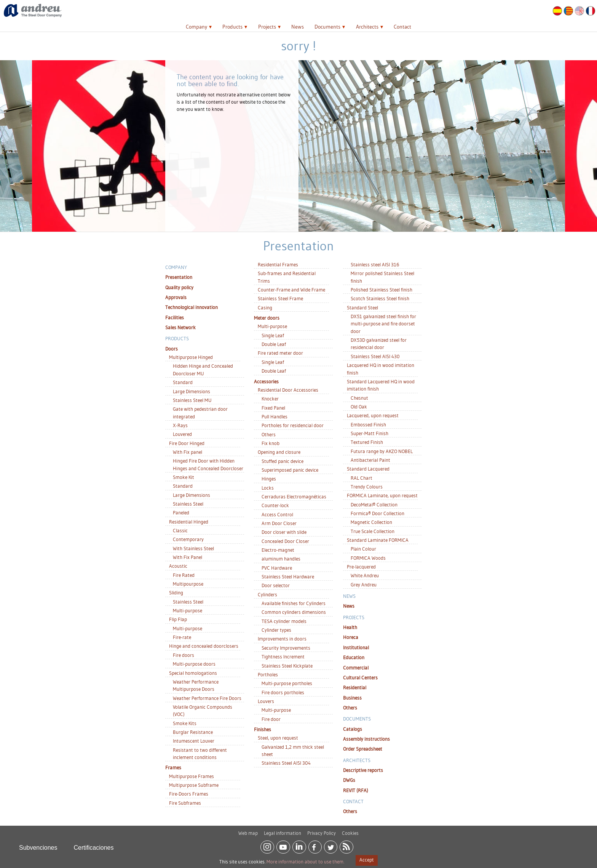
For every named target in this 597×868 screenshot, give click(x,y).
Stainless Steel (188, 504)
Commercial (356, 668)
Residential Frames (278, 264)
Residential (355, 687)
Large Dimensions (192, 391)
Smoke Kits (185, 723)
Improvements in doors (282, 639)
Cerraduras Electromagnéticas (294, 496)
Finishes (263, 729)
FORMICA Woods (368, 558)
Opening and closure (279, 452)
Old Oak (359, 407)
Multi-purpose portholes (287, 683)
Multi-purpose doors (194, 664)
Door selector (276, 585)
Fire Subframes (185, 803)
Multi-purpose (188, 610)
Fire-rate (182, 637)
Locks (268, 488)
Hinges (269, 479)
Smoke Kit (184, 477)
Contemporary (188, 539)
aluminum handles (281, 559)
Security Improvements (286, 648)
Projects (267, 27)
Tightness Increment (283, 657)
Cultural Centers (360, 677)
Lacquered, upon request (373, 415)
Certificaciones (94, 845)
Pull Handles (275, 416)
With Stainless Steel (193, 548)
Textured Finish (367, 442)
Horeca (351, 637)
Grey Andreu (364, 585)
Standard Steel (362, 307)
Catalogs (353, 729)
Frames (173, 767)
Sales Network (180, 327)
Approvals (176, 297)
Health (350, 627)
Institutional (356, 647)
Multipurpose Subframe (194, 785)
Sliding (176, 593)
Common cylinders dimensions (294, 612)
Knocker (270, 399)
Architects (367, 27)
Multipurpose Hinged (191, 357)
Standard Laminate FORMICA (378, 540)
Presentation (179, 277)
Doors (172, 349)
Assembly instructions (366, 739)
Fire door (271, 719)
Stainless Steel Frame (280, 298)
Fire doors (184, 655)
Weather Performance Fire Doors (207, 698)
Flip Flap (178, 619)
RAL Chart (362, 478)
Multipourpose (188, 584)
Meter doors (267, 318)
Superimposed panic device (290, 470)
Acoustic (178, 566)
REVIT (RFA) (356, 790)
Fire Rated (184, 575)
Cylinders (267, 594)
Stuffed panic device (283, 461)
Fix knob (271, 443)
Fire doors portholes (283, 692)
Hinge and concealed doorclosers (204, 646)
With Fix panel (188, 452)
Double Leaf (274, 344)
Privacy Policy (322, 830)
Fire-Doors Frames (189, 794)
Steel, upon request (278, 738)
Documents (327, 27)
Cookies (350, 830)
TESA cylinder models (284, 621)
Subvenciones (38, 845)
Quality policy (179, 287)
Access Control (277, 514)
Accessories (266, 381)
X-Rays (180, 425)
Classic (180, 530)
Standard (183, 382)
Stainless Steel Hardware (288, 577)
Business (352, 698)
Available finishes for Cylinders (294, 603)
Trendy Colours (367, 487)
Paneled (181, 512)
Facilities (175, 317)
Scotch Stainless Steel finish (380, 298)
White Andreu (365, 575)
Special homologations (193, 673)
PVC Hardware (277, 568)
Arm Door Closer (279, 523)
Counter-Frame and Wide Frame (291, 290)
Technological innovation (192, 307)
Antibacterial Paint (370, 460)
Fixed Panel (273, 408)
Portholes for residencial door (293, 425)
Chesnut (359, 398)
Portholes (268, 674)
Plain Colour (363, 549)
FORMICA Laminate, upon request (382, 495)
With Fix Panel (188, 557)
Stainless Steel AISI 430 (375, 356)
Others (269, 434)
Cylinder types (276, 630)
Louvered (182, 434)
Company (196, 27)
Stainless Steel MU (192, 400)
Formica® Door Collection (378, 513)
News (298, 27)
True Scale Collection (373, 531)
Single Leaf (273, 335)
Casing (265, 307)
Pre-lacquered (361, 567)
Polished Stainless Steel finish (382, 290)
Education (354, 657)
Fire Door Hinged (187, 443)
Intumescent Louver (194, 741)
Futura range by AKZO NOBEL (382, 451)
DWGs (349, 780)
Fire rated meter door (280, 353)
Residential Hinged (189, 522)
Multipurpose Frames (192, 776)
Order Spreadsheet (363, 749)
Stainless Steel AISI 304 (286, 763)
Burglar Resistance (193, 732)
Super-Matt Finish (370, 433)
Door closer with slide (284, 532)
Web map (248, 830)
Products (232, 27)
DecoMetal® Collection (374, 504)
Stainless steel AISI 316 (375, 264)
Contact (402, 27)
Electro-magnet (278, 550)
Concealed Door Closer (285, 541)
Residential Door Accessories (288, 390)
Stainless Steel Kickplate (287, 666)
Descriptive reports (363, 770)
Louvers (266, 701)
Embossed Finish (368, 424)
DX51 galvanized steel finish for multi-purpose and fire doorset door (383, 324)
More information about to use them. (305, 862)
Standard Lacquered (368, 469)
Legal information (283, 830)
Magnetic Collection (371, 522)
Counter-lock (275, 505)
